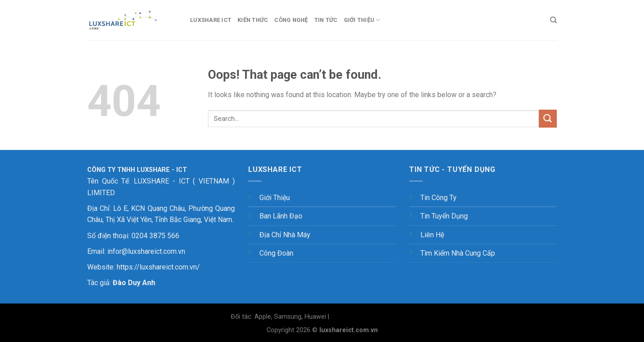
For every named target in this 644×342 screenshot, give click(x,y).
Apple (263, 317)
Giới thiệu (362, 20)
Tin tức (326, 20)
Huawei (315, 317)
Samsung (288, 317)
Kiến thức (253, 20)
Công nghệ (291, 20)
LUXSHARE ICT (211, 20)
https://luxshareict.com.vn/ (158, 267)
